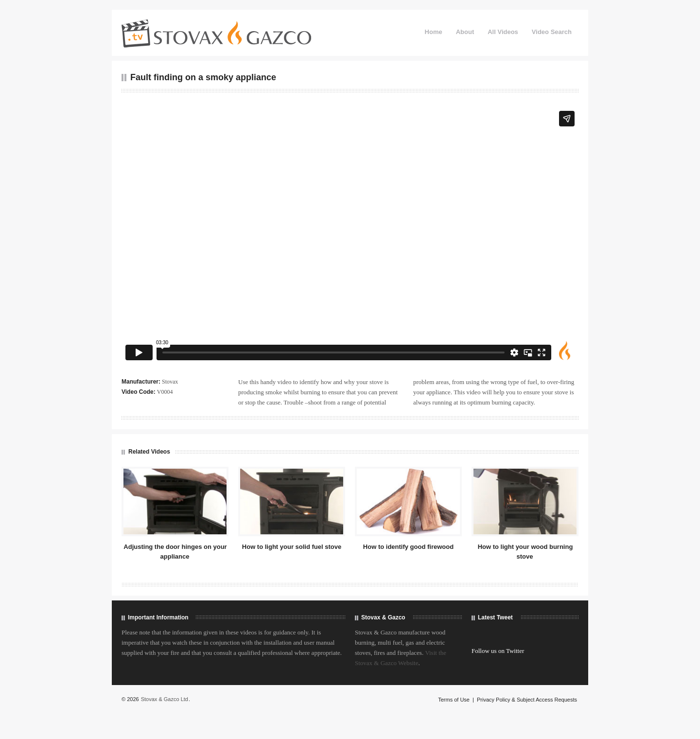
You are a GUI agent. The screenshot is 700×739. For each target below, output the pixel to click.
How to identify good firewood (408, 547)
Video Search (552, 32)
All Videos (503, 32)
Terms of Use (454, 700)
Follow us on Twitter (498, 651)
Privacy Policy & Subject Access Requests (527, 700)
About (465, 32)
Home (434, 32)
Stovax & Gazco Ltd (165, 699)
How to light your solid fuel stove (292, 547)
